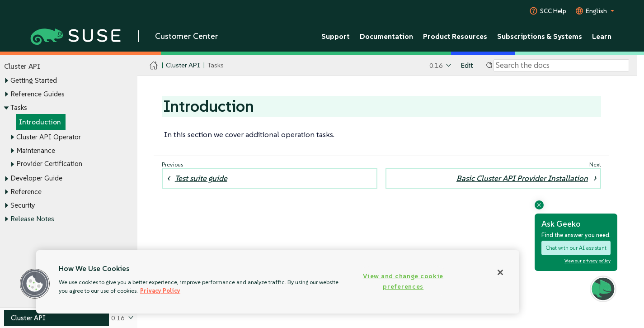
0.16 (436, 65)
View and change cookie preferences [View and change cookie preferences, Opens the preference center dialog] (403, 281)
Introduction (40, 122)
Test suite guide (201, 178)
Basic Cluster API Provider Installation (522, 178)
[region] (278, 282)
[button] (35, 284)
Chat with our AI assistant (576, 248)
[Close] (500, 272)
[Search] (561, 66)
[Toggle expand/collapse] (6, 81)
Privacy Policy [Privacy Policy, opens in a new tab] (160, 291)
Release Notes (32, 219)
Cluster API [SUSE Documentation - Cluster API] (183, 65)
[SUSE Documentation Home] (154, 66)
